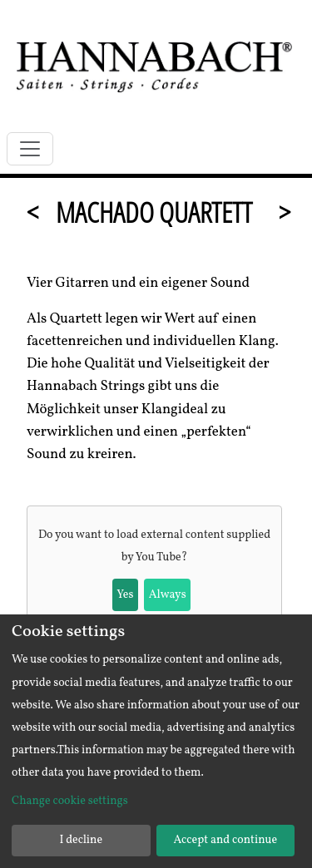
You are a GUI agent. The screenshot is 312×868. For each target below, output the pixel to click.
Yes (125, 595)
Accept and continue (225, 840)
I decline (81, 840)
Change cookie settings (70, 801)
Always (168, 595)
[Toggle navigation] (30, 149)
